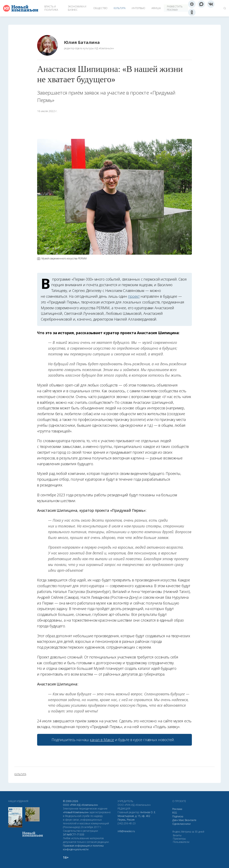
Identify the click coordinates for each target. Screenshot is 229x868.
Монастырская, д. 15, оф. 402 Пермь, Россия (134, 818)
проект (134, 296)
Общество (100, 8)
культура (20, 774)
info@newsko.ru (126, 831)
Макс (181, 820)
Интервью (138, 8)
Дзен (175, 820)
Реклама (177, 809)
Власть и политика (51, 8)
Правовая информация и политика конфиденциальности (83, 848)
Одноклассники (181, 824)
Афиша (156, 8)
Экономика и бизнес (77, 8)
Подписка (178, 816)
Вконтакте (191, 820)
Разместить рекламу (175, 8)
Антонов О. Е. (148, 812)
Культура (120, 8)
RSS (175, 813)
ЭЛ (74, 835)
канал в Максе (102, 740)
